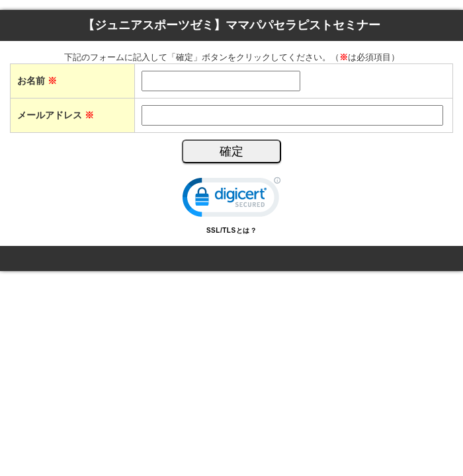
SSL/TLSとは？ (232, 230)
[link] (232, 200)
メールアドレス (56, 115)
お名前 (37, 81)
